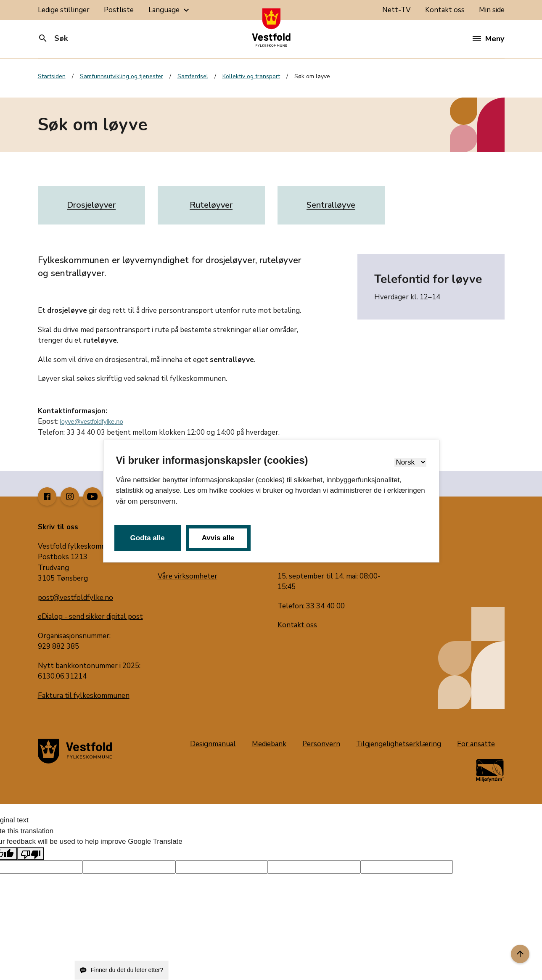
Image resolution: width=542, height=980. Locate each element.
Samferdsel (193, 76)
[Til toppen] (520, 954)
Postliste (119, 10)
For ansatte (476, 744)
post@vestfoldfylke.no (75, 598)
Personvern (321, 744)
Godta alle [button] (148, 538)
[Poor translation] (31, 854)
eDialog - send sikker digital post (90, 617)
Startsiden (52, 76)
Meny (488, 39)
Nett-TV (397, 10)
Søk (53, 38)
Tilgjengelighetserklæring (399, 744)
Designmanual (213, 744)
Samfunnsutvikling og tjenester (122, 76)
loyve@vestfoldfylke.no (92, 422)
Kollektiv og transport (251, 76)
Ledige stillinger (64, 10)
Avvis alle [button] (218, 538)
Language (170, 10)
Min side (492, 10)
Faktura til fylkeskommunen (84, 696)
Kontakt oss (445, 10)
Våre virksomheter (188, 576)
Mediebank (269, 744)
